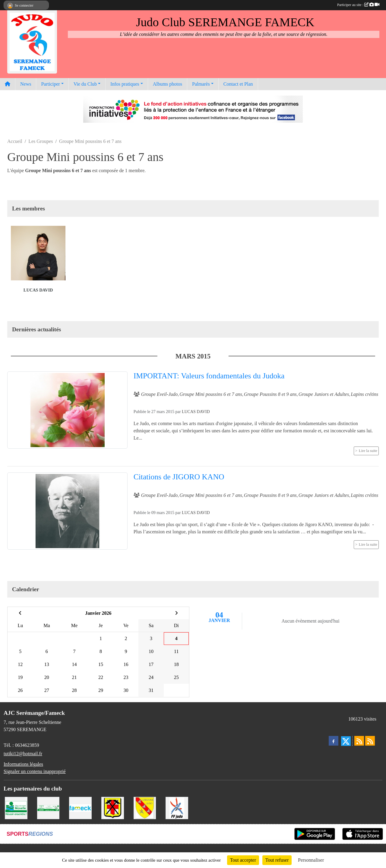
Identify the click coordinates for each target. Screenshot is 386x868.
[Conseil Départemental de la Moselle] (16, 808)
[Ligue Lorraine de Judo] (145, 808)
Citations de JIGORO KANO (179, 477)
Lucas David (38, 290)
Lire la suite (368, 451)
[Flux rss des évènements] (370, 741)
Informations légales (23, 764)
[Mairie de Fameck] (80, 808)
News (26, 84)
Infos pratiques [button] (125, 84)
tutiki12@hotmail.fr (23, 754)
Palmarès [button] (201, 84)
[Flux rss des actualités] (359, 741)
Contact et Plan (238, 84)
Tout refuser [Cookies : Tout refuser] (277, 860)
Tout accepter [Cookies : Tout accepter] (243, 860)
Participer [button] (50, 84)
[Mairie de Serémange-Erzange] (113, 808)
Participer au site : (358, 5)
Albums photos (168, 84)
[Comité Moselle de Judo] (48, 808)
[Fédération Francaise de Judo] (177, 808)
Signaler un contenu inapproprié (35, 771)
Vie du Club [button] (85, 84)
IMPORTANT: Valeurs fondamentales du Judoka (209, 376)
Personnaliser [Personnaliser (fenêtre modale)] (311, 860)
